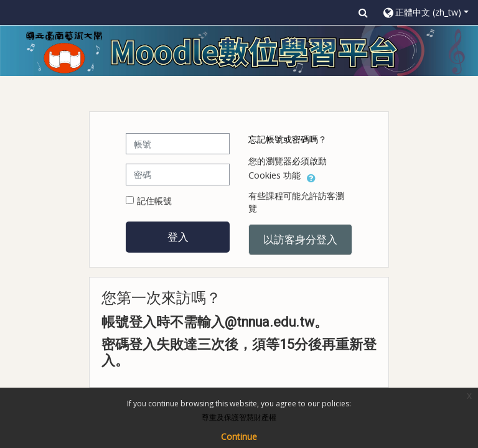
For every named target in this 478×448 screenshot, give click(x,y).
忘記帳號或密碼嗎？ (288, 139)
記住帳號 (154, 201)
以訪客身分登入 (300, 239)
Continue (239, 436)
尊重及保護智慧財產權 (239, 417)
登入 (178, 236)
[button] (363, 12)
